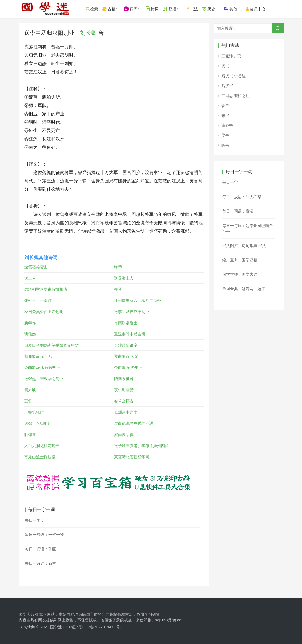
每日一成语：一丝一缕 (44, 535)
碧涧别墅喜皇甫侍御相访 (46, 289)
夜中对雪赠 (124, 390)
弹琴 (118, 267)
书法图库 (230, 246)
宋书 (225, 116)
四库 (133, 9)
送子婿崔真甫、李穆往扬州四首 (141, 446)
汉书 (225, 66)
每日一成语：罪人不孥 (242, 197)
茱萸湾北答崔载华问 (132, 457)
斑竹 (28, 401)
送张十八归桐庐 (38, 423)
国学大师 (230, 274)
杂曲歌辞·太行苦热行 (42, 368)
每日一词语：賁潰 (238, 211)
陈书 (225, 145)
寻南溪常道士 (126, 323)
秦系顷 (30, 390)
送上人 (30, 278)
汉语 (172, 9)
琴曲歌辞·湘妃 (126, 356)
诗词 (154, 9)
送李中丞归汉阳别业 (132, 312)
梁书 (225, 135)
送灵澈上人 (124, 278)
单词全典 (230, 289)
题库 (261, 289)
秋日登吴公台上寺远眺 (44, 312)
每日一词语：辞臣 (40, 549)
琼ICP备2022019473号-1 (101, 627)
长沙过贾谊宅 (126, 345)
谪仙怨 (30, 334)
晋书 (225, 106)
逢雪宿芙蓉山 (36, 267)
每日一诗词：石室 (40, 563)
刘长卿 (88, 33)
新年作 (30, 323)
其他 (233, 9)
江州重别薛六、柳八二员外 (137, 300)
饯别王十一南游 (38, 300)
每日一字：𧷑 (35, 520)
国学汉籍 (250, 260)
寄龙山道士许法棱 (40, 457)
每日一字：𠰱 (232, 182)
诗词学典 (250, 246)
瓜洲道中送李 (126, 412)
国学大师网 (28, 614)
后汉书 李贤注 (234, 76)
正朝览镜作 (34, 412)
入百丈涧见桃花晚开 (42, 446)
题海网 (248, 289)
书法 (194, 9)
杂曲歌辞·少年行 (128, 368)
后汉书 (227, 86)
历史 (211, 9)
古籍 (111, 9)
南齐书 (227, 125)
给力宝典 (230, 260)
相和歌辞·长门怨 (38, 356)
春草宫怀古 (124, 401)
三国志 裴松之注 (236, 96)
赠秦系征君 (124, 379)
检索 (94, 9)
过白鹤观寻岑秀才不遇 (134, 423)
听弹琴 (30, 435)
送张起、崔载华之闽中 (44, 379)
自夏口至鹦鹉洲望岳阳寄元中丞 (52, 345)
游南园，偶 (124, 435)
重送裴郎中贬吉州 (130, 334)
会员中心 (258, 9)
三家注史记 (231, 56)
